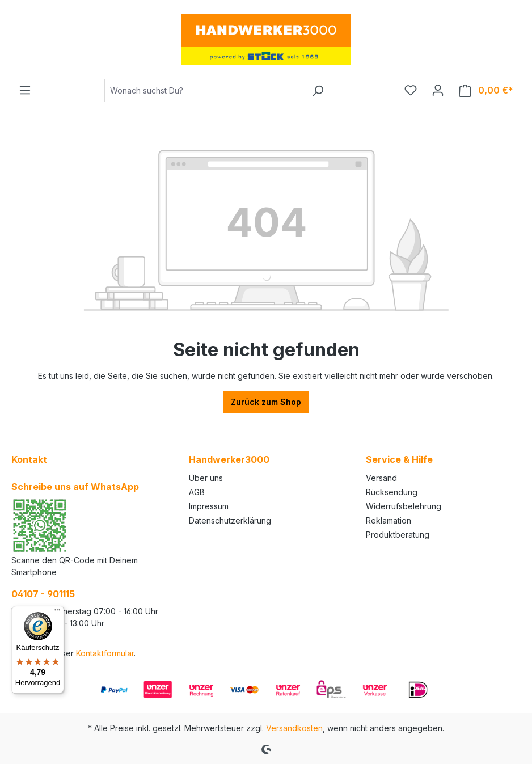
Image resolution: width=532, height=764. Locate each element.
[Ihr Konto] (438, 90)
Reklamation (389, 520)
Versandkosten (294, 728)
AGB (197, 492)
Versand (381, 478)
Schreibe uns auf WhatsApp (75, 487)
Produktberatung (398, 535)
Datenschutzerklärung (230, 520)
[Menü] (25, 90)
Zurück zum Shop (266, 402)
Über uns (206, 478)
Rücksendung (392, 492)
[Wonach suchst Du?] (205, 90)
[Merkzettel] (411, 90)
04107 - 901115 (43, 594)
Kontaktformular (105, 653)
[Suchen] (318, 90)
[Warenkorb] (486, 90)
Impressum (209, 506)
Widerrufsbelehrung (404, 506)
